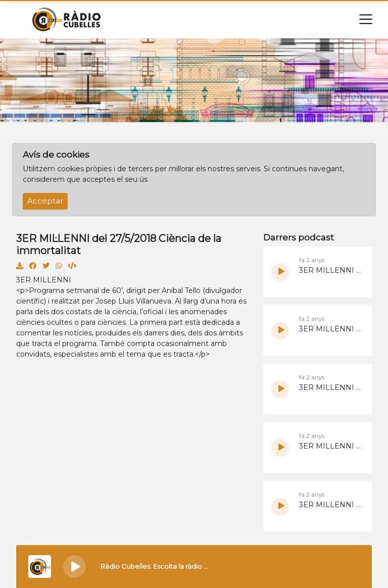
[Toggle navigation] (366, 19)
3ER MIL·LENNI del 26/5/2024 (330, 446)
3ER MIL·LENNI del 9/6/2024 (330, 329)
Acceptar (45, 201)
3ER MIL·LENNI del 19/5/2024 (330, 505)
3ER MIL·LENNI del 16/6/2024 (330, 270)
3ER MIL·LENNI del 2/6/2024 (330, 387)
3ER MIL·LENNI (44, 280)
